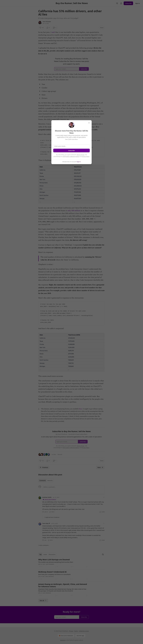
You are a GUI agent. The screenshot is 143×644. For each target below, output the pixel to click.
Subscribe (128, 3)
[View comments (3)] (48, 28)
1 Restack (60, 458)
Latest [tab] (45, 558)
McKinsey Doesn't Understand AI (52, 575)
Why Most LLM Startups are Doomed (54, 563)
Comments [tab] (43, 484)
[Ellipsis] (104, 501)
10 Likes (54, 458)
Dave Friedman (47, 22)
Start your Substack (66, 636)
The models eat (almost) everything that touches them (56, 565)
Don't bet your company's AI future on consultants (54, 578)
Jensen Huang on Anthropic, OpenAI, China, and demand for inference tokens (63, 589)
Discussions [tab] (52, 558)
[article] (71, 566)
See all (43, 604)
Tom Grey (45, 527)
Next (100, 471)
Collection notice (84, 631)
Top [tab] (40, 558)
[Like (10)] (41, 28)
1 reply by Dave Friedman (52, 521)
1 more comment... (44, 549)
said (53, 32)
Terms (76, 631)
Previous (44, 471)
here (80, 412)
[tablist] (46, 484)
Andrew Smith (47, 501)
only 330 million (74, 212)
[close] (89, 123)
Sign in (137, 3)
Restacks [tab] (50, 484)
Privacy (71, 631)
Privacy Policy (86, 156)
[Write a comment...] (74, 493)
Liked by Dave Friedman (49, 503)
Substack (63, 640)
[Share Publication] (121, 3)
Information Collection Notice (71, 156)
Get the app (80, 636)
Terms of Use (81, 155)
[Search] (117, 3)
